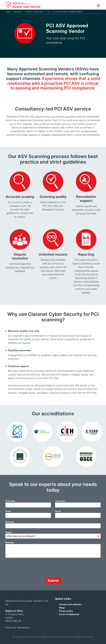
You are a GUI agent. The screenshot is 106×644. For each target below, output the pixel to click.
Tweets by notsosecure (17, 627)
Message (10, 542)
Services (18, 12)
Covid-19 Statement (69, 614)
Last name (61, 501)
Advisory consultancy (34, 12)
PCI (48, 12)
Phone (59, 511)
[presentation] (26, 568)
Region (9, 532)
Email (9, 511)
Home (8, 12)
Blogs (62, 608)
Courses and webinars (70, 604)
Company (11, 522)
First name (11, 501)
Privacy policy (66, 611)
